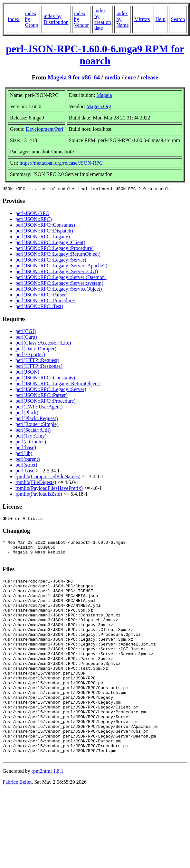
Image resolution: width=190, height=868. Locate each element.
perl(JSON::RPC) (34, 220)
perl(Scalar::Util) (33, 431)
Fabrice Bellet (17, 824)
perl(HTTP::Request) (37, 361)
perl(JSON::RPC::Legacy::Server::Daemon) (61, 278)
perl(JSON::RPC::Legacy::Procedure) (55, 249)
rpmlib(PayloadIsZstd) (39, 495)
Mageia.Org (99, 106)
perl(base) (26, 448)
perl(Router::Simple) (37, 425)
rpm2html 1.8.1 (47, 813)
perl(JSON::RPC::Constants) (45, 226)
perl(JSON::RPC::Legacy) (43, 238)
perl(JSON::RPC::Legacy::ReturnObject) (58, 255)
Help (161, 19)
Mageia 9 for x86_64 (74, 77)
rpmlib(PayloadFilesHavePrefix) (49, 489)
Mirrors (142, 19)
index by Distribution (56, 19)
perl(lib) (24, 454)
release (150, 77)
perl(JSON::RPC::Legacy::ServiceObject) (59, 290)
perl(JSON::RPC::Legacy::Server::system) (59, 284)
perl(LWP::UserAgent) (39, 408)
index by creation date (103, 19)
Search (178, 19)
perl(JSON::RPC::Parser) (42, 296)
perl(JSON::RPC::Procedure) (46, 301)
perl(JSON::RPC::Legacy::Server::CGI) (57, 272)
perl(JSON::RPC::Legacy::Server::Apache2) (61, 267)
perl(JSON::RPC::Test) (39, 307)
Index (14, 19)
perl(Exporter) (30, 355)
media (113, 77)
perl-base (25, 472)
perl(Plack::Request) (37, 419)
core (130, 77)
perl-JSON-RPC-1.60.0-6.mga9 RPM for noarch (95, 55)
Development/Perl (44, 129)
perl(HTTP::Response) (39, 367)
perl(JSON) (27, 373)
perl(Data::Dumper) (36, 350)
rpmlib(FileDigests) (36, 483)
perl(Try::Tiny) (31, 437)
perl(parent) (28, 460)
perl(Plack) (27, 413)
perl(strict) (26, 466)
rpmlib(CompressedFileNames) (48, 477)
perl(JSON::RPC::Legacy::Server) (51, 261)
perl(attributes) (31, 443)
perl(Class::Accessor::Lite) (43, 344)
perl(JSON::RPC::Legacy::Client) (50, 243)
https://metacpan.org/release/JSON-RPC (61, 163)
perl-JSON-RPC (32, 214)
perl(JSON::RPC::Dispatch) (44, 232)
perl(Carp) (26, 338)
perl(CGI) (26, 332)
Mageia (104, 95)
